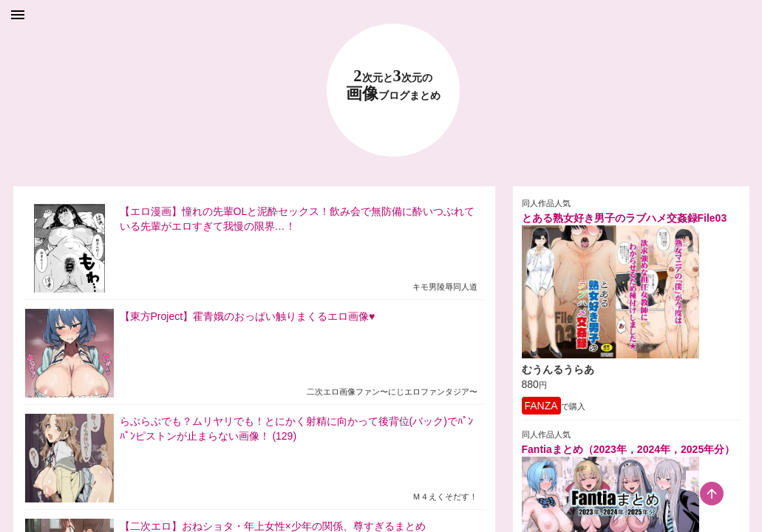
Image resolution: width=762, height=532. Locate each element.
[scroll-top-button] (712, 494)
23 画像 (393, 85)
